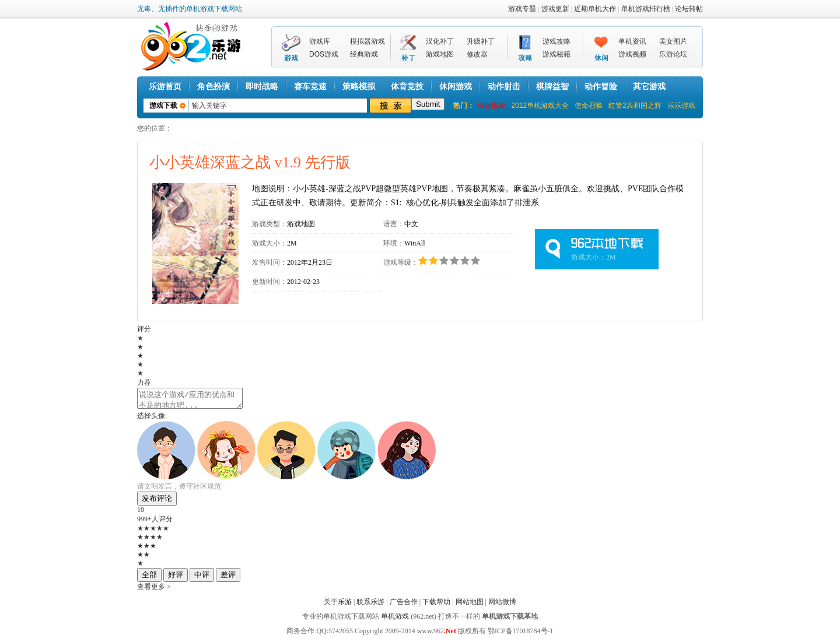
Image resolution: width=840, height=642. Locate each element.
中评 (202, 578)
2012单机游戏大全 (540, 106)
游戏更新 (555, 9)
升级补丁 (481, 41)
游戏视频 (632, 54)
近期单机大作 (595, 9)
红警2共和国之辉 (635, 106)
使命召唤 (589, 106)
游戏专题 (522, 9)
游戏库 (320, 41)
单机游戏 (395, 620)
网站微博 (502, 605)
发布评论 (157, 502)
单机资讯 (632, 41)
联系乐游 (370, 605)
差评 (228, 578)
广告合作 (404, 605)
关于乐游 (338, 605)
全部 (149, 578)
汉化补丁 (440, 41)
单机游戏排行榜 (646, 9)
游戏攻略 (556, 41)
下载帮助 (436, 605)
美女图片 (673, 41)
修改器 (477, 54)
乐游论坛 (673, 54)
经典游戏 (364, 54)
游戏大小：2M (594, 257)
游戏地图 (440, 54)
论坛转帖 (689, 9)
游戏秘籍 (556, 54)
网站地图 (470, 605)
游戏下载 (163, 106)
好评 (176, 578)
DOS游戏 (324, 54)
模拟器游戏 (367, 41)
